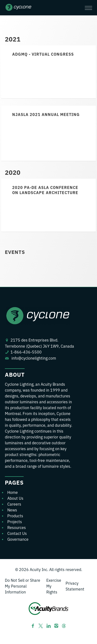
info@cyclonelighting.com (34, 358)
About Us (15, 498)
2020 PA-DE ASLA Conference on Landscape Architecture (45, 190)
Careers (14, 504)
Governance (18, 539)
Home (13, 492)
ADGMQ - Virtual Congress (43, 54)
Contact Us (17, 533)
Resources (17, 527)
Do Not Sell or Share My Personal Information (23, 586)
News (12, 510)
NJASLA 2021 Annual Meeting (46, 114)
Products (15, 516)
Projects (15, 521)
